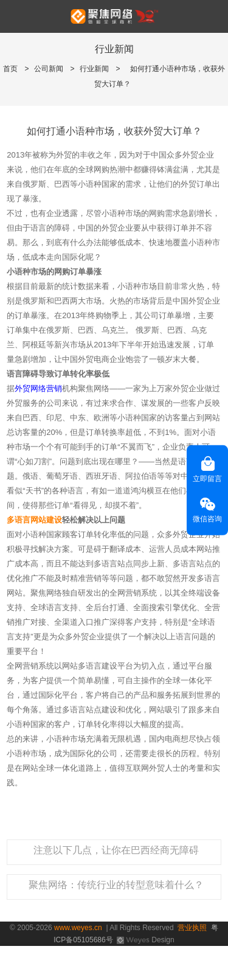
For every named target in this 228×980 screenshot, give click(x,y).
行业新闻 (94, 69)
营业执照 (192, 928)
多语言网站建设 (34, 520)
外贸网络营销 (38, 388)
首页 (10, 69)
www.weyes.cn (78, 928)
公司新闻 (49, 69)
